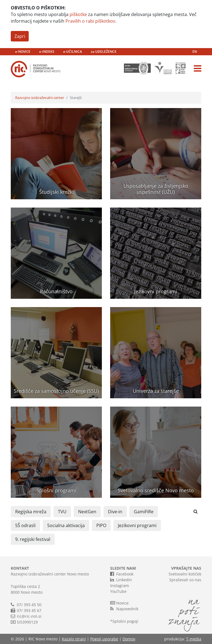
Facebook (122, 574)
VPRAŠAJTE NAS (186, 568)
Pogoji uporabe (104, 639)
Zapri (20, 36)
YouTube (118, 591)
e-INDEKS (47, 52)
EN (195, 52)
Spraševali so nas (185, 580)
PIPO (101, 525)
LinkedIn (121, 580)
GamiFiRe (144, 512)
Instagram (120, 586)
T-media (194, 639)
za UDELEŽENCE (104, 52)
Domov (129, 639)
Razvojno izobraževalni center (40, 98)
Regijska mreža (31, 512)
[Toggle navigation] (198, 69)
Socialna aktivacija (66, 525)
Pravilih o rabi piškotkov (90, 21)
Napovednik (124, 609)
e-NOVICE (23, 52)
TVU (62, 512)
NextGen (87, 512)
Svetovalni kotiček (185, 574)
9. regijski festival (33, 539)
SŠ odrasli (25, 525)
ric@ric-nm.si (29, 616)
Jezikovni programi (137, 525)
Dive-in (115, 512)
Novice (119, 603)
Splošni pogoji (125, 621)
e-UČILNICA (73, 52)
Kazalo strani (74, 639)
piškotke (78, 14)
